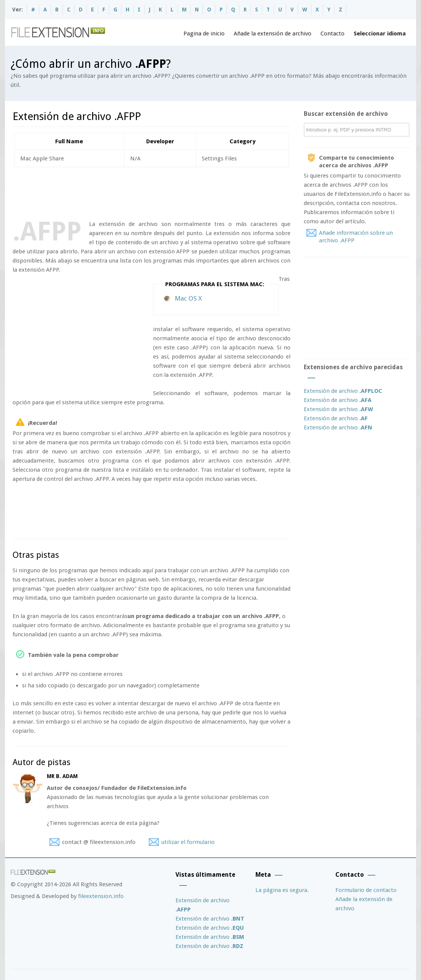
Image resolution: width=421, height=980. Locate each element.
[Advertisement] (151, 192)
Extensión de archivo (343, 391)
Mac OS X (188, 298)
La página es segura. (282, 890)
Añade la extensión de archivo (273, 34)
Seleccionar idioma (380, 34)
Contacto (332, 34)
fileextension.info (101, 896)
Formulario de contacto (366, 890)
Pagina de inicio (204, 34)
